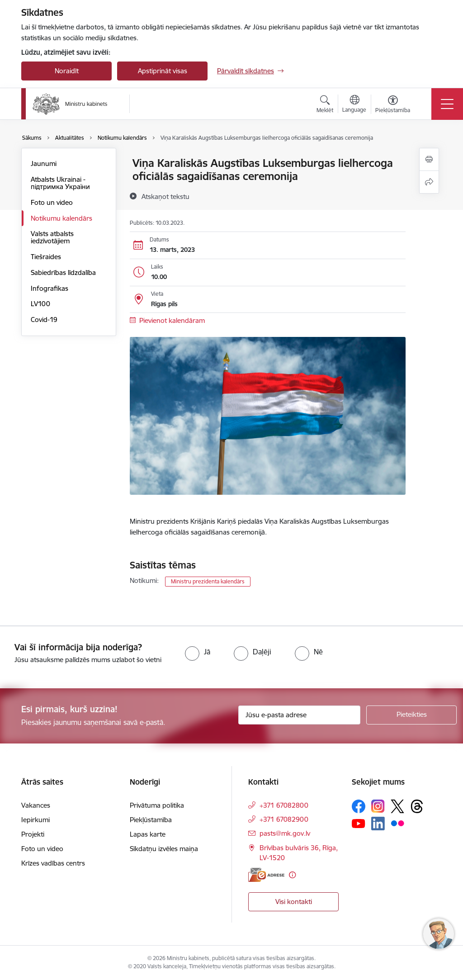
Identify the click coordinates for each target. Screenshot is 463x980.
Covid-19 (44, 320)
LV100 (40, 304)
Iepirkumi (35, 820)
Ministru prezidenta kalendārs (208, 581)
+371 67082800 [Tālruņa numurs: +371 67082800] (284, 805)
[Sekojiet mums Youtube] (359, 823)
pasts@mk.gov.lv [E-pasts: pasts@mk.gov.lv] (285, 833)
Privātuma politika (157, 805)
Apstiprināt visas (163, 71)
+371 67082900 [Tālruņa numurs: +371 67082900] (284, 819)
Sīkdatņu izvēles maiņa (164, 849)
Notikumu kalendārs (61, 218)
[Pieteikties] (411, 715)
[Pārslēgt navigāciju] (447, 104)
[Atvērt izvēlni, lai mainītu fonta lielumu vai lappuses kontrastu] (393, 105)
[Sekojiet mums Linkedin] (378, 824)
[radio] (198, 652)
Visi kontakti (294, 902)
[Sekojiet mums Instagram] (378, 806)
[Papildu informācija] (292, 875)
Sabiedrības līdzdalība (63, 272)
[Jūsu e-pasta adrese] (299, 715)
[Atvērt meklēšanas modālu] (325, 105)
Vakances (36, 805)
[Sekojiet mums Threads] (417, 806)
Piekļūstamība (151, 820)
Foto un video (52, 202)
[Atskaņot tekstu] (165, 196)
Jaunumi (44, 163)
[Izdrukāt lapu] (429, 159)
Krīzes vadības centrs (53, 863)
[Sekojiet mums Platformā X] (397, 806)
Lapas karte (148, 834)
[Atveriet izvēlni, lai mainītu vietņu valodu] (354, 105)
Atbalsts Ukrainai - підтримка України (60, 183)
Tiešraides (46, 257)
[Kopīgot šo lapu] (429, 182)
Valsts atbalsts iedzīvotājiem (52, 237)
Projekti (33, 834)
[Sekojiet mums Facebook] (359, 806)
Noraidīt (67, 71)
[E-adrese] (266, 875)
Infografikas (50, 288)
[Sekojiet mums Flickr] (397, 823)
